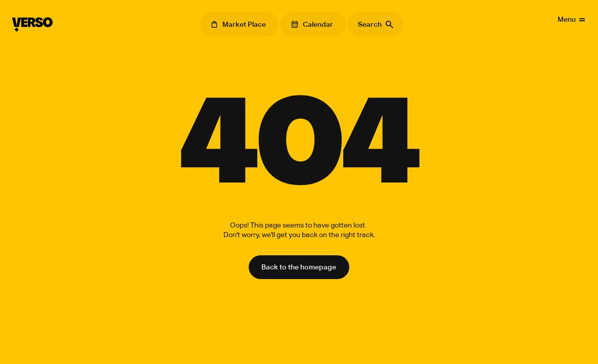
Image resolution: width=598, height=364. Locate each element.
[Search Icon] (376, 24)
